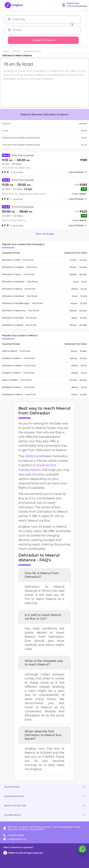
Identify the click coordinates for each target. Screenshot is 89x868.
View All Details (78, 172)
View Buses (28, 260)
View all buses (45, 234)
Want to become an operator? (18, 847)
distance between (38, 456)
